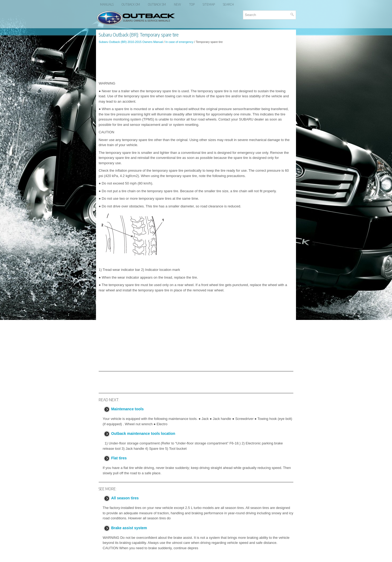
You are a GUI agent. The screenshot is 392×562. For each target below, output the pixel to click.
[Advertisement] (196, 62)
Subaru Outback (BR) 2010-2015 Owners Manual (131, 42)
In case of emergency (179, 42)
